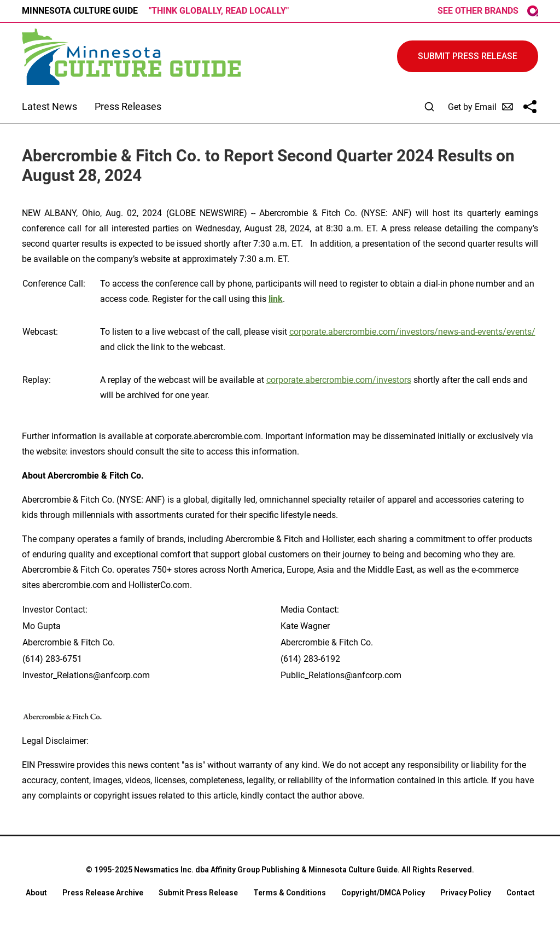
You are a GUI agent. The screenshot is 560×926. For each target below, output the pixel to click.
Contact (521, 893)
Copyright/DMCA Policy (383, 893)
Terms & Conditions (290, 893)
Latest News (49, 106)
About (36, 893)
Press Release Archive (103, 893)
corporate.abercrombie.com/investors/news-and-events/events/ (412, 332)
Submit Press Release (198, 893)
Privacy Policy (466, 893)
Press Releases (128, 106)
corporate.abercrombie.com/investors (339, 380)
